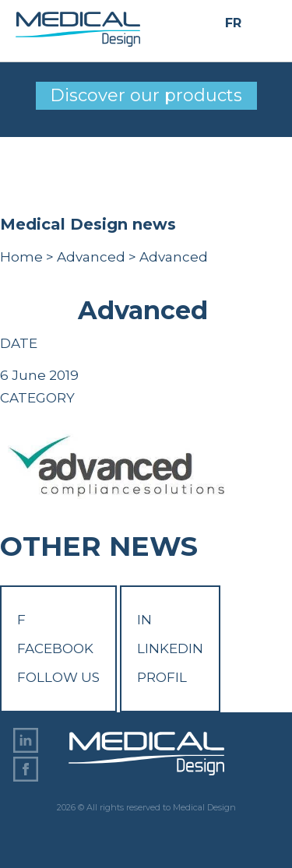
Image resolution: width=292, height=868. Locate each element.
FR (233, 24)
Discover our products (146, 95)
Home (21, 257)
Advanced (91, 257)
